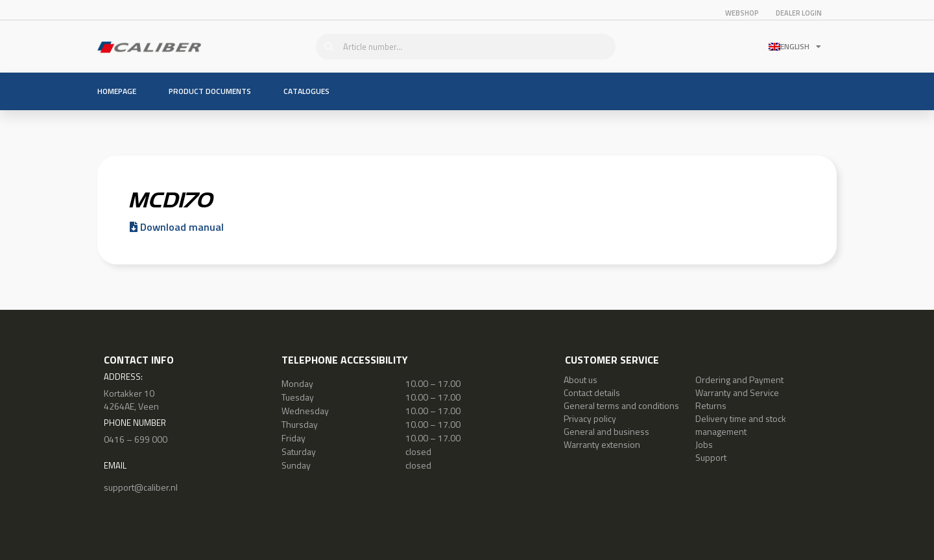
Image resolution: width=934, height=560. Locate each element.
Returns (711, 405)
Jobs (704, 444)
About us (581, 379)
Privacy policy (590, 418)
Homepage (117, 91)
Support (711, 457)
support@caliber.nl (141, 487)
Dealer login (799, 13)
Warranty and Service (737, 392)
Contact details (592, 392)
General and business (606, 431)
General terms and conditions (621, 405)
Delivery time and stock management (741, 425)
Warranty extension (602, 444)
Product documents (210, 91)
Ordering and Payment (739, 379)
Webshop (742, 13)
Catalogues (306, 91)
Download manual (177, 227)
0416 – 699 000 (136, 439)
